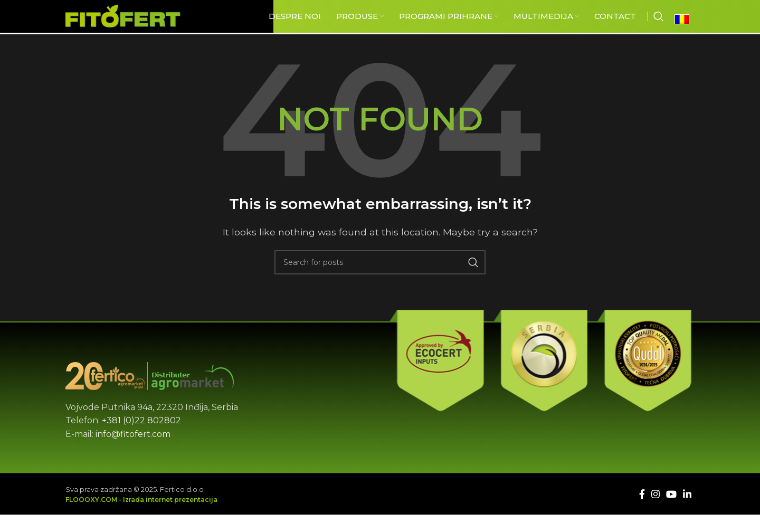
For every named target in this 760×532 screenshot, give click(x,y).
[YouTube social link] (671, 516)
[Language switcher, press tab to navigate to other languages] (685, 30)
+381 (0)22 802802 (141, 443)
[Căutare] (659, 27)
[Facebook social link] (642, 516)
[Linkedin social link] (687, 516)
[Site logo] (144, 27)
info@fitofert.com (133, 456)
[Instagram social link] (655, 516)
